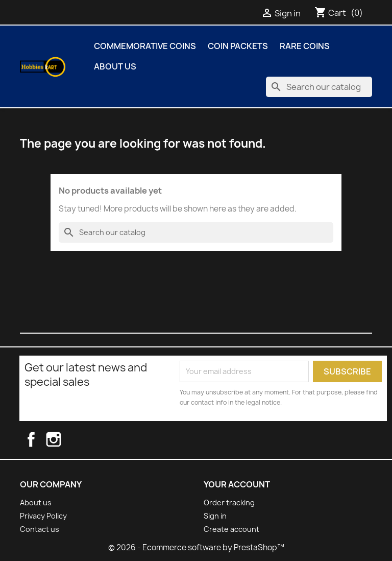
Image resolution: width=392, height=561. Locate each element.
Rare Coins (305, 46)
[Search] (319, 87)
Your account (237, 484)
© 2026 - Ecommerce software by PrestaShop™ (196, 547)
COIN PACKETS (238, 46)
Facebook (40, 439)
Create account (231, 529)
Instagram (64, 439)
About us (115, 66)
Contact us (40, 529)
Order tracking (229, 502)
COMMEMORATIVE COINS (145, 46)
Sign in (215, 516)
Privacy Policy (43, 516)
